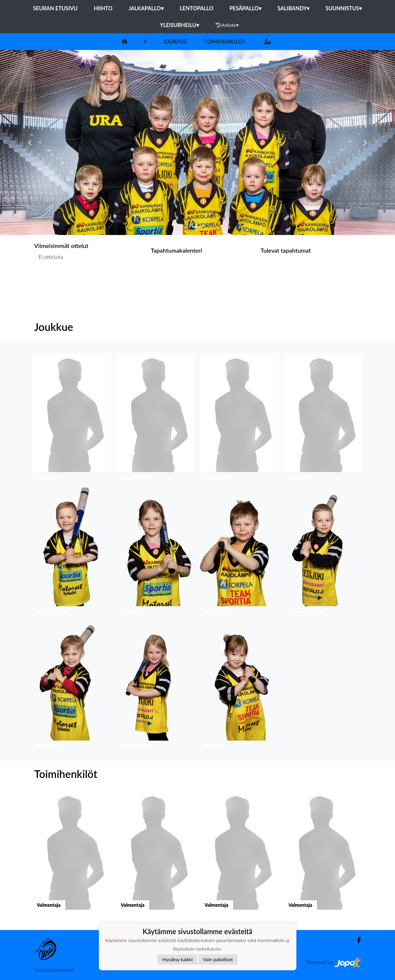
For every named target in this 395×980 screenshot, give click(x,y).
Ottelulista (49, 280)
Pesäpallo (245, 8)
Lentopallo (197, 8)
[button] (30, 142)
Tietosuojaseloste (54, 970)
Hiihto (103, 8)
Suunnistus (344, 8)
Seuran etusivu (55, 8)
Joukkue (175, 41)
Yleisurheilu (179, 25)
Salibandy (293, 8)
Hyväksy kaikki (177, 959)
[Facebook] (357, 940)
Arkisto (227, 25)
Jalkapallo (146, 8)
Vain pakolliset (218, 959)
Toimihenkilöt (224, 41)
